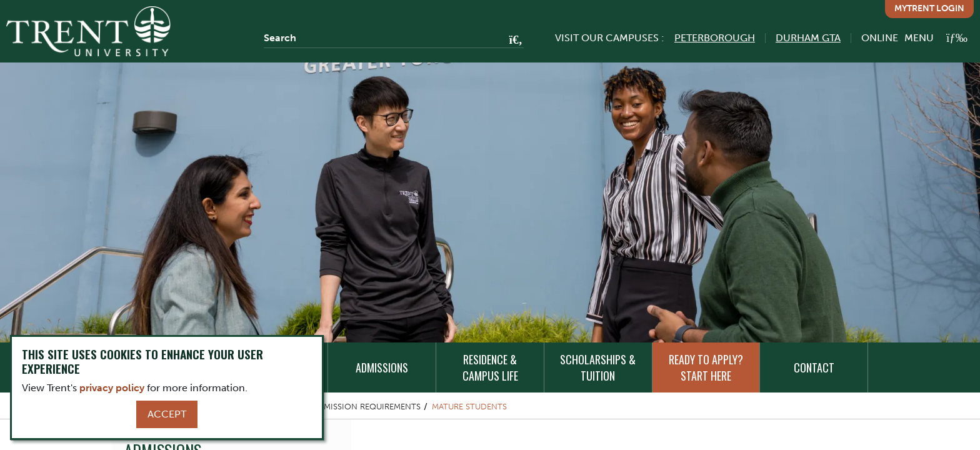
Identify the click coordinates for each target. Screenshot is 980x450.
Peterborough (715, 38)
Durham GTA (808, 38)
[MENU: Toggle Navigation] (936, 38)
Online (880, 38)
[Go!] (512, 41)
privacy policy (112, 388)
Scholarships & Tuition (598, 367)
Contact (814, 367)
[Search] (394, 38)
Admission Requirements (367, 407)
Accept (167, 414)
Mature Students (469, 407)
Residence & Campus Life (490, 367)
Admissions (382, 367)
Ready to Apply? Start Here (706, 367)
